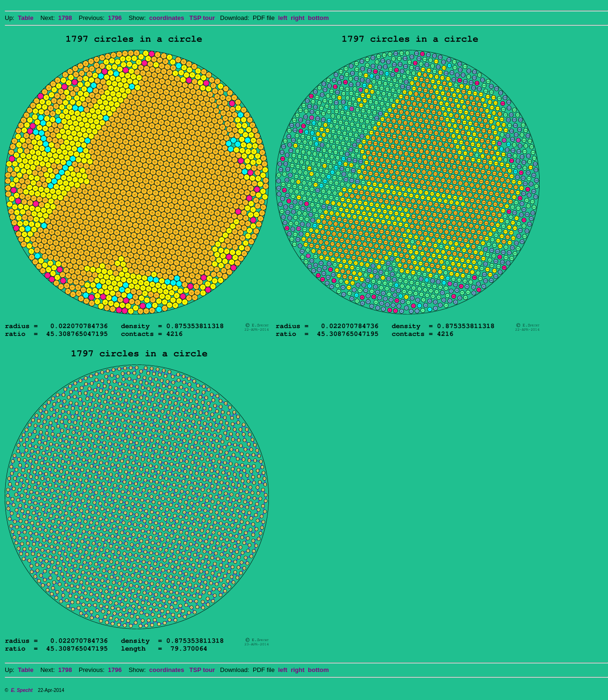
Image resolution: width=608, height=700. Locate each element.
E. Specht (22, 690)
